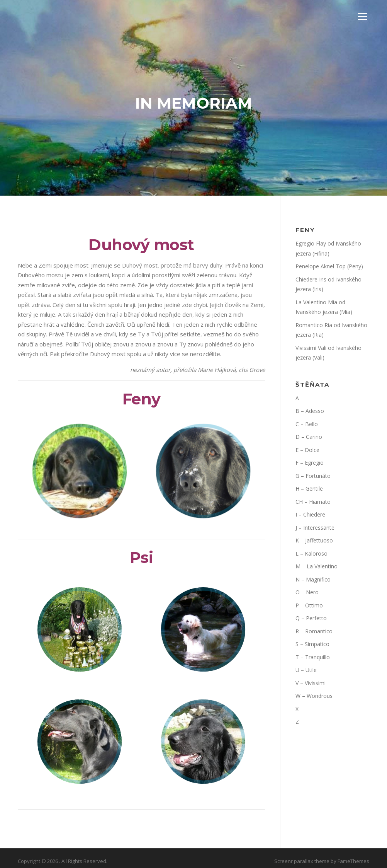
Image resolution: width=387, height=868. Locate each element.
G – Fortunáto (313, 476)
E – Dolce (307, 450)
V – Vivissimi (311, 683)
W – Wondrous (314, 696)
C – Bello (307, 424)
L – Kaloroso (311, 553)
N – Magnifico (313, 579)
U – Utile (306, 670)
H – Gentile (309, 489)
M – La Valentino (317, 566)
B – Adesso (310, 411)
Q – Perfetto (311, 618)
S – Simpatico (312, 644)
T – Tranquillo (313, 657)
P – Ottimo (309, 605)
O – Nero (307, 592)
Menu (362, 16)
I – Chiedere (310, 514)
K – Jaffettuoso (314, 540)
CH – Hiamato (313, 502)
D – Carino (309, 437)
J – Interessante (315, 528)
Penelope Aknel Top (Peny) (329, 266)
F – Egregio (310, 463)
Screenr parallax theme (302, 861)
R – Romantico (314, 631)
